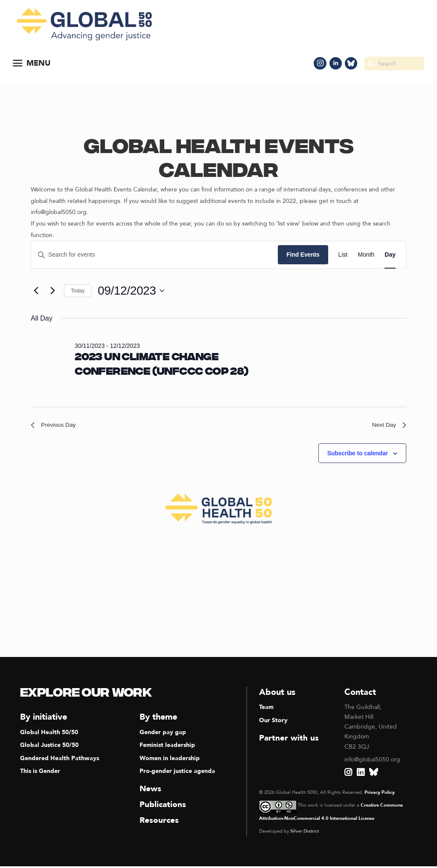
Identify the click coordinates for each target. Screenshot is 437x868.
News (151, 791)
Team (266, 710)
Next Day (387, 426)
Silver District (304, 833)
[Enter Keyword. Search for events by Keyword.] (154, 255)
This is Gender (40, 773)
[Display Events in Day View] (390, 255)
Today (78, 291)
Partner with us (290, 740)
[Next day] (52, 291)
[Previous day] (36, 291)
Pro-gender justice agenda (177, 773)
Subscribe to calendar (358, 455)
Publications (164, 806)
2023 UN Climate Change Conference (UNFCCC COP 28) (161, 365)
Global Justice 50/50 (49, 748)
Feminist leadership (167, 748)
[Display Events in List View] (343, 255)
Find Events (303, 255)
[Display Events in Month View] (366, 255)
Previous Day (56, 426)
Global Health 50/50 (49, 735)
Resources (160, 822)
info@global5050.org (372, 762)
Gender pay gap (163, 735)
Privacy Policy (380, 794)
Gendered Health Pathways (60, 760)
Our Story (273, 722)
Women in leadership (170, 760)
